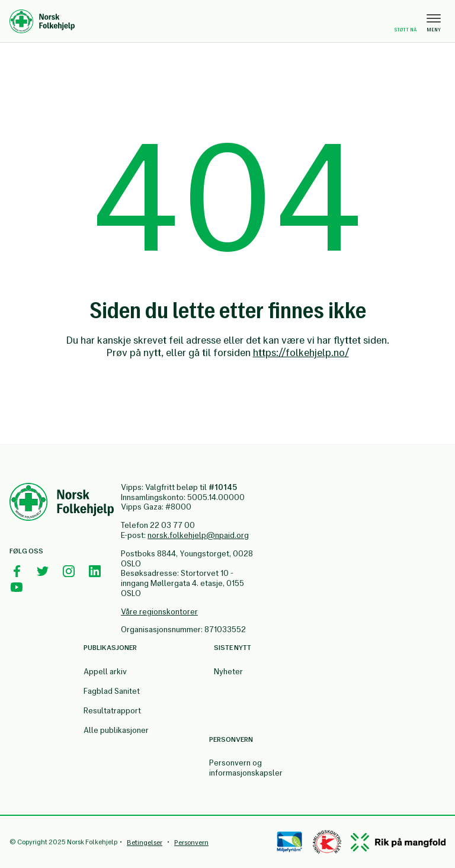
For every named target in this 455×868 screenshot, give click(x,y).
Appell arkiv (105, 672)
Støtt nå (406, 22)
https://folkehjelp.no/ (301, 353)
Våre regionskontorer (159, 612)
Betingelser (145, 843)
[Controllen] (327, 842)
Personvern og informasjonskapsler (246, 768)
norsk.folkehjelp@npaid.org (198, 535)
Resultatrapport (112, 711)
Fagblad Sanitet (112, 691)
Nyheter (228, 672)
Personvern (191, 843)
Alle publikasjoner (116, 730)
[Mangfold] (398, 842)
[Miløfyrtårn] (289, 842)
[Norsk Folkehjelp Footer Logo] (62, 504)
